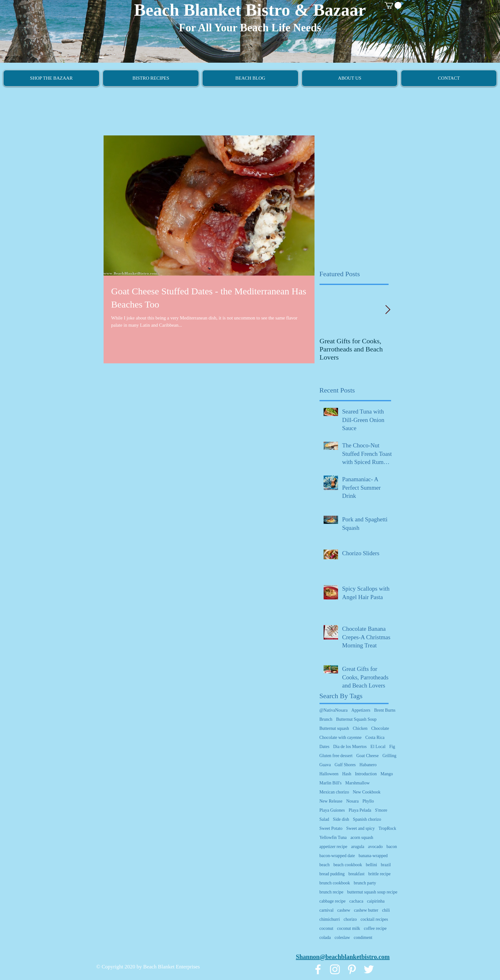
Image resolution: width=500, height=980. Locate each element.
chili (386, 910)
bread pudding (332, 874)
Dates (325, 747)
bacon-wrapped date (337, 856)
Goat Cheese (367, 756)
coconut (326, 928)
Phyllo (368, 801)
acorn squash (362, 838)
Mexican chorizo (334, 792)
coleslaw (342, 938)
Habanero (368, 765)
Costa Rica (375, 738)
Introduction (366, 774)
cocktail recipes (374, 919)
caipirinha (376, 901)
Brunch (326, 719)
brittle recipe (379, 874)
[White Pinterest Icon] (352, 969)
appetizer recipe (333, 847)
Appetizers (361, 710)
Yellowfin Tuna (333, 838)
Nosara (352, 801)
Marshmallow (358, 783)
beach (325, 865)
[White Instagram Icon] (335, 969)
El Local (378, 747)
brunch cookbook (335, 883)
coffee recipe (375, 928)
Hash (347, 774)
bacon (392, 847)
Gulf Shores (345, 765)
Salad (324, 819)
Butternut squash (334, 728)
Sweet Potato (331, 828)
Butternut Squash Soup (356, 719)
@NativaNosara (334, 710)
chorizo (350, 919)
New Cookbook (367, 792)
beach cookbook (348, 865)
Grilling (389, 756)
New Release (331, 801)
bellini (372, 865)
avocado (375, 847)
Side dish (341, 819)
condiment (363, 938)
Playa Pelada (360, 810)
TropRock (387, 828)
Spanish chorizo (367, 819)
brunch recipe (332, 892)
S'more (381, 810)
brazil (386, 865)
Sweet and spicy (360, 828)
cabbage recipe (333, 901)
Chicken (360, 728)
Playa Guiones (332, 810)
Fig (392, 747)
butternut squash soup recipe (372, 892)
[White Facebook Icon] (318, 969)
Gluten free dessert (336, 756)
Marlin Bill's (331, 783)
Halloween (329, 774)
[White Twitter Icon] (369, 969)
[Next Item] (388, 310)
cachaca (356, 901)
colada (325, 938)
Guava (325, 765)
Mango (387, 774)
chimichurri (330, 919)
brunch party (365, 883)
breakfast (356, 874)
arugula (358, 847)
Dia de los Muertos (350, 747)
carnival (327, 910)
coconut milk (349, 928)
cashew (344, 910)
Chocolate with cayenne (341, 738)
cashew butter (366, 910)
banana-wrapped (373, 856)
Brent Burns (385, 710)
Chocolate (380, 728)
